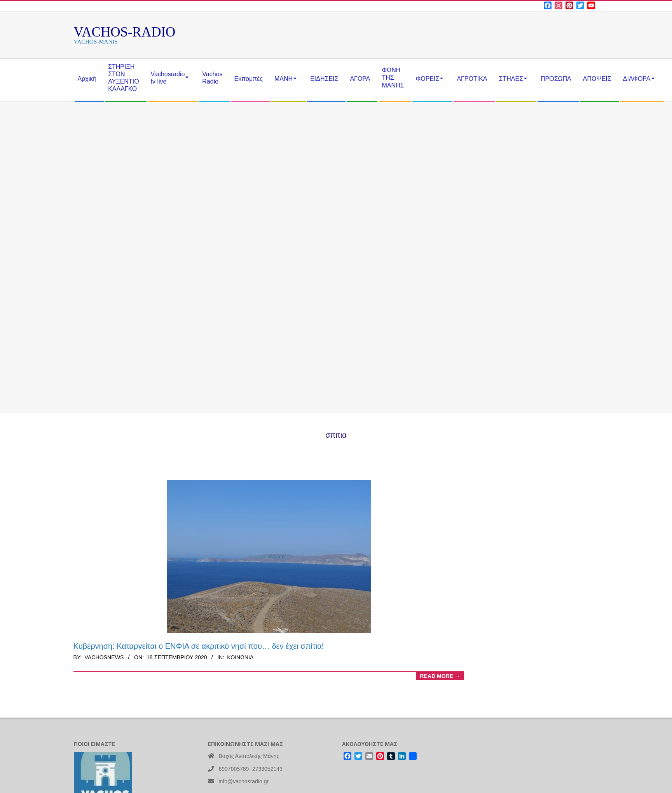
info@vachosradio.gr (244, 781)
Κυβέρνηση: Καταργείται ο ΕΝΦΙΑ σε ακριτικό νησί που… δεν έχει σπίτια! (199, 646)
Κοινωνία (240, 657)
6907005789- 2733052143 (251, 769)
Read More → (440, 676)
